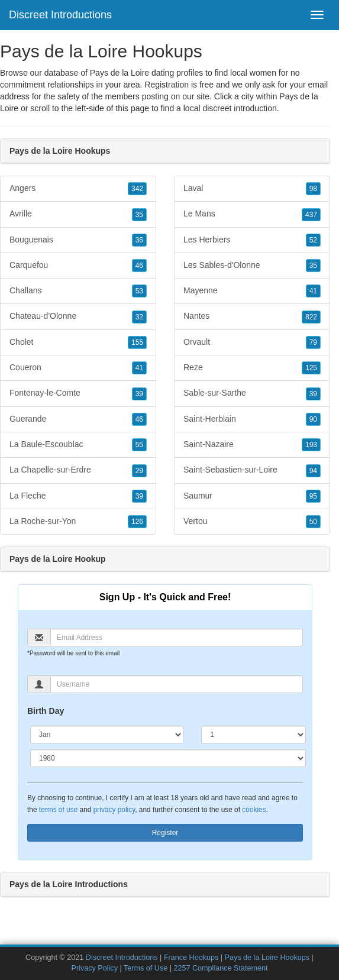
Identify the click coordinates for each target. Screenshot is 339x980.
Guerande (78, 419)
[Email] (177, 638)
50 (313, 522)
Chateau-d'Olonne (78, 316)
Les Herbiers (252, 240)
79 (313, 342)
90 (313, 419)
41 (139, 368)
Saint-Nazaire (252, 445)
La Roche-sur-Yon (78, 522)
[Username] (177, 684)
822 (311, 317)
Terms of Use (146, 968)
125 (311, 368)
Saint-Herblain (252, 419)
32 (139, 317)
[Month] (107, 735)
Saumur (252, 496)
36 (139, 240)
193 (311, 445)
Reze (252, 368)
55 (139, 445)
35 (139, 215)
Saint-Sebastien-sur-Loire (252, 470)
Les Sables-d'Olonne (252, 266)
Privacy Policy (95, 968)
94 (313, 471)
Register (165, 833)
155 (137, 342)
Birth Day (46, 711)
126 (137, 522)
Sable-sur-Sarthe (252, 393)
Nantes (252, 316)
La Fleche (78, 496)
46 (139, 266)
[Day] (254, 735)
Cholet (78, 342)
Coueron (78, 368)
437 (311, 215)
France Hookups (191, 958)
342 (137, 189)
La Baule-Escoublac (78, 445)
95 (313, 496)
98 (313, 189)
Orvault (252, 342)
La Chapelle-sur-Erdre (78, 470)
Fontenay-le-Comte (78, 393)
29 (139, 471)
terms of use (58, 810)
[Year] (168, 758)
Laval (252, 189)
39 (139, 394)
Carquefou (78, 266)
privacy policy (114, 810)
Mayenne (252, 291)
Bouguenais (78, 240)
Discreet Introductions (60, 15)
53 (139, 291)
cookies (254, 810)
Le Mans (252, 214)
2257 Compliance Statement (220, 968)
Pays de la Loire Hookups (267, 958)
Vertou (252, 522)
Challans (78, 291)
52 (313, 240)
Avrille (78, 214)
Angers (78, 189)
